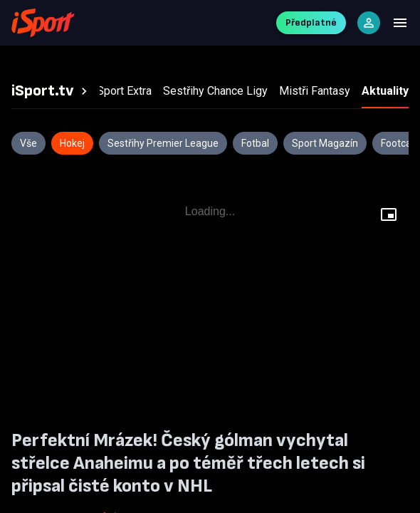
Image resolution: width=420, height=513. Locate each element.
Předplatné (311, 22)
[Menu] (400, 23)
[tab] (51, 91)
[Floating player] (389, 217)
